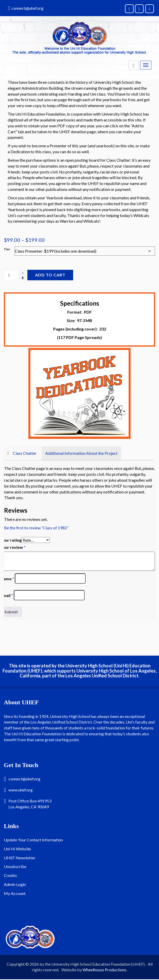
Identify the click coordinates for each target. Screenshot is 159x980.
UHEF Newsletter (20, 858)
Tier (7, 249)
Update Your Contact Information (33, 840)
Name (7, 579)
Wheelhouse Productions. (105, 970)
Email (7, 595)
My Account (15, 893)
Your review (13, 547)
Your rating (11, 540)
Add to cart (50, 275)
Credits (10, 875)
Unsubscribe (15, 866)
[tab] (22, 453)
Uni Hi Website (17, 849)
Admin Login (15, 884)
